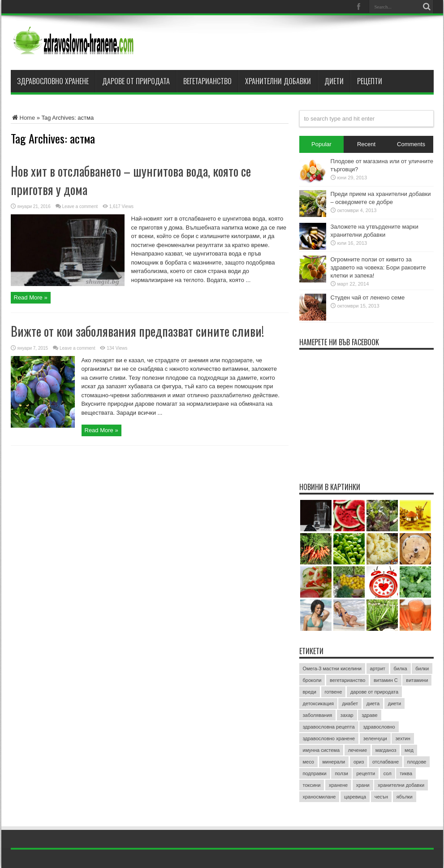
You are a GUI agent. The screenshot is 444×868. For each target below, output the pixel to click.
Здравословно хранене (53, 81)
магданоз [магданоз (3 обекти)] (386, 750)
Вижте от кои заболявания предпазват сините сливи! (137, 331)
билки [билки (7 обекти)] (422, 668)
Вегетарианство (207, 81)
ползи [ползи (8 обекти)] (341, 773)
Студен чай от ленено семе (368, 297)
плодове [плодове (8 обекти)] (417, 762)
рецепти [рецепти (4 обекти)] (366, 773)
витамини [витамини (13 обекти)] (417, 680)
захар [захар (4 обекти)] (347, 715)
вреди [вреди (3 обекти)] (310, 692)
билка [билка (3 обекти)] (401, 668)
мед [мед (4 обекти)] (409, 750)
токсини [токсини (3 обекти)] (312, 785)
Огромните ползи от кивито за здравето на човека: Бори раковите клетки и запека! (378, 267)
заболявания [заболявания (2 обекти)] (318, 715)
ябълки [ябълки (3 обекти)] (405, 797)
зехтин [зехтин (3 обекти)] (403, 738)
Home (23, 118)
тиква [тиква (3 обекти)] (406, 773)
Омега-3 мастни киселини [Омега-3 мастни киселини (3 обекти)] (332, 668)
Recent (366, 144)
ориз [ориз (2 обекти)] (359, 762)
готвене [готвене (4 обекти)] (334, 692)
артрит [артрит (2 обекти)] (378, 668)
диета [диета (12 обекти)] (373, 703)
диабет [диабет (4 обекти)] (350, 703)
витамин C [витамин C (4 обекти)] (386, 680)
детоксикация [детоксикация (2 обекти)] (318, 703)
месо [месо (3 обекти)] (308, 762)
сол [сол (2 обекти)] (388, 773)
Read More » (31, 297)
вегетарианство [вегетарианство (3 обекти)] (347, 680)
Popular (321, 144)
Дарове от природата (136, 81)
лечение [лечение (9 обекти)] (358, 750)
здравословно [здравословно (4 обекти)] (379, 727)
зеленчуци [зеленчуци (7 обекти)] (375, 738)
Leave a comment (80, 206)
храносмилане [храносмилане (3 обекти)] (319, 797)
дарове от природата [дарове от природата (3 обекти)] (374, 692)
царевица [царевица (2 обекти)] (355, 797)
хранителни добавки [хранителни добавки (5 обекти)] (401, 785)
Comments (411, 144)
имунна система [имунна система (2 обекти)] (321, 750)
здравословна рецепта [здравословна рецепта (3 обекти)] (329, 727)
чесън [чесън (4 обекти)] (381, 797)
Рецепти (370, 81)
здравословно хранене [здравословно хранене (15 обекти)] (329, 738)
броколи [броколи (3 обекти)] (312, 680)
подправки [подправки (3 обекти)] (315, 773)
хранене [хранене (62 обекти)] (338, 785)
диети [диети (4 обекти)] (395, 703)
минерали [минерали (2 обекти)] (334, 762)
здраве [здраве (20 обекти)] (369, 715)
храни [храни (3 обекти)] (363, 785)
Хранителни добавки (278, 81)
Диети (334, 81)
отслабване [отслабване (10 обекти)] (386, 762)
